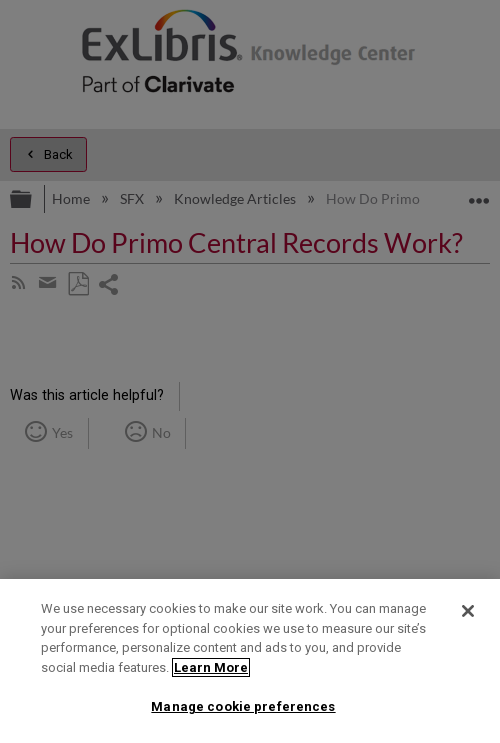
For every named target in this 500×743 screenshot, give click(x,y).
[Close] (468, 611)
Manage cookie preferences (243, 706)
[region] (250, 661)
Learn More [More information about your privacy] (211, 667)
